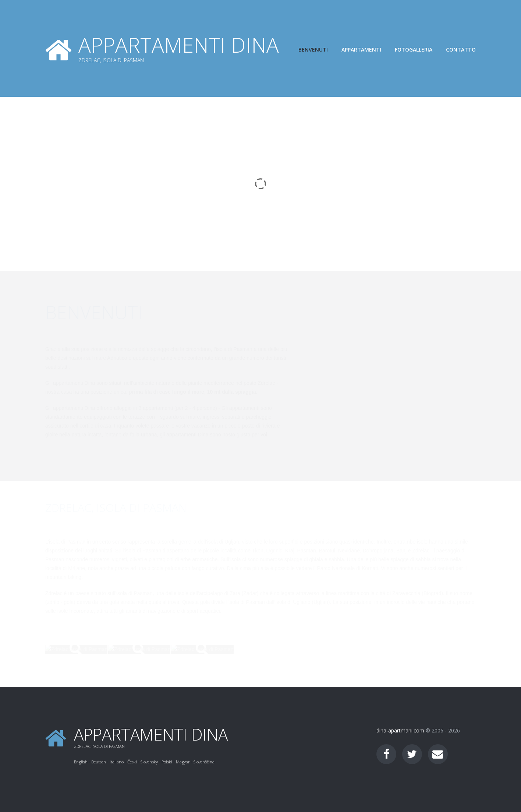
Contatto (461, 50)
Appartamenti (361, 50)
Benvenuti (313, 50)
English (81, 762)
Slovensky (149, 762)
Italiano (117, 762)
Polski (167, 762)
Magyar (183, 762)
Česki (132, 762)
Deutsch (99, 762)
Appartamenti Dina (179, 45)
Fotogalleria (414, 50)
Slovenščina (204, 762)
